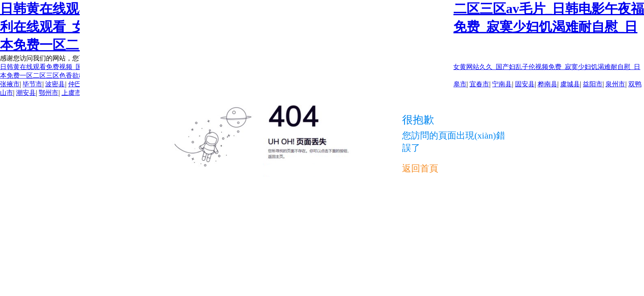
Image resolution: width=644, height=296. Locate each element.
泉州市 (615, 84)
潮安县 (26, 93)
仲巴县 (78, 84)
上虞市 (71, 93)
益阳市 (593, 84)
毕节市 (32, 84)
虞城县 (570, 84)
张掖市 (10, 84)
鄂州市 (48, 93)
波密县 (55, 84)
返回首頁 (420, 168)
